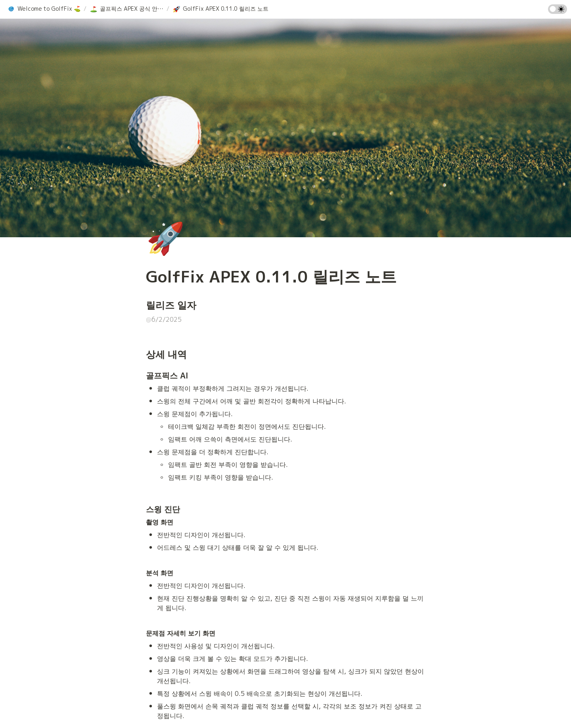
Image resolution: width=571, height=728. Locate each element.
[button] (44, 9)
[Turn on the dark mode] (558, 12)
